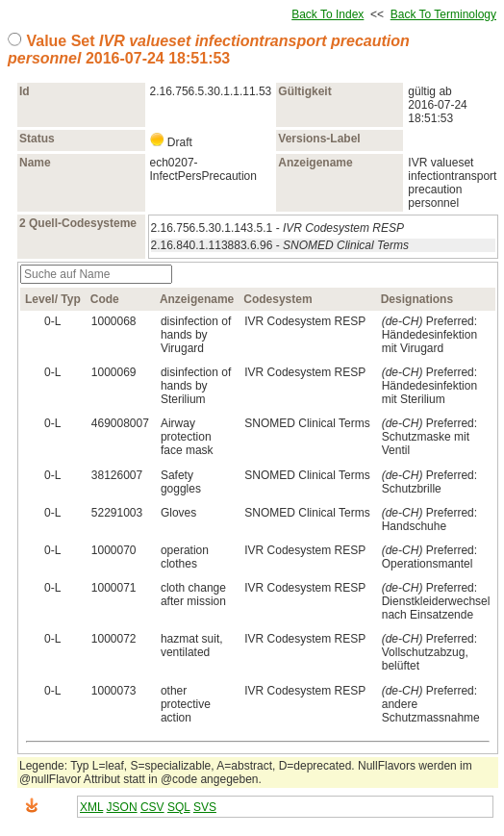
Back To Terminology (443, 14)
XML (91, 807)
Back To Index (328, 14)
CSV (152, 807)
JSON (122, 807)
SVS (205, 807)
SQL (179, 807)
